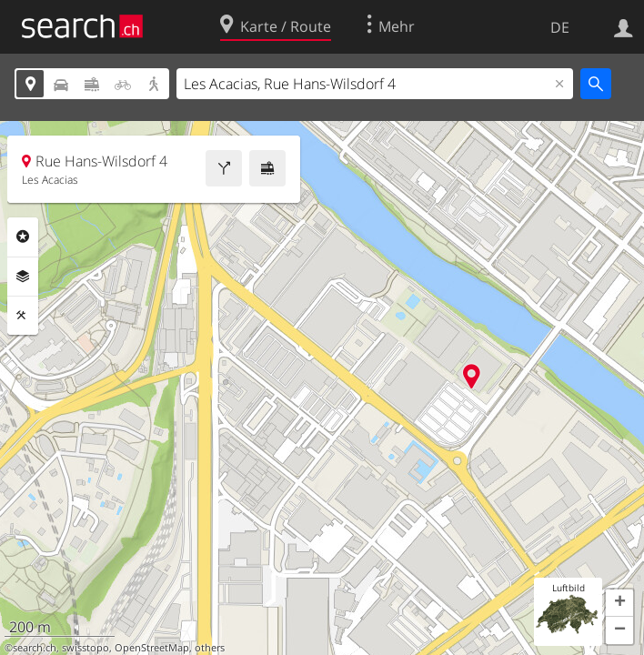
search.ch (35, 648)
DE (560, 27)
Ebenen (23, 277)
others (210, 648)
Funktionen (23, 316)
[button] (619, 603)
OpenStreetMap (152, 648)
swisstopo (86, 648)
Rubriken (23, 237)
